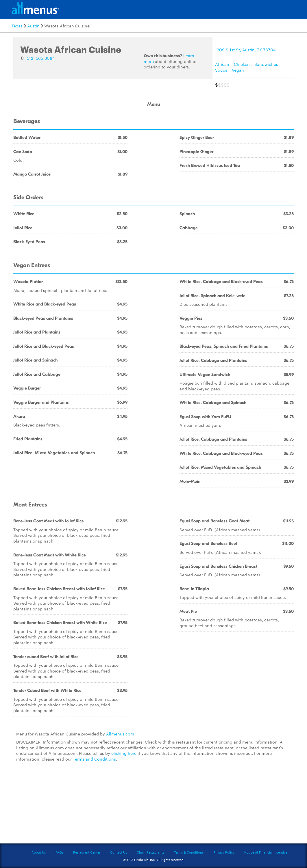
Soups (221, 70)
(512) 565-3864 (40, 58)
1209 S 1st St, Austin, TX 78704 (245, 50)
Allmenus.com (120, 734)
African (222, 64)
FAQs (59, 852)
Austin (33, 26)
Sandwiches (266, 64)
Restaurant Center (87, 852)
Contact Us (119, 852)
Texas (17, 26)
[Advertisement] (153, 806)
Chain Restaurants (150, 852)
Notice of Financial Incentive (266, 852)
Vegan (238, 70)
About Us (39, 852)
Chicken (242, 64)
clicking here (124, 753)
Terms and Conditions (94, 759)
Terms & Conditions (189, 852)
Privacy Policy (224, 852)
